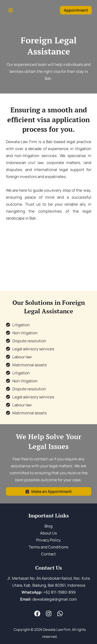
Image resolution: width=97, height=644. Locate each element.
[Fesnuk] (37, 614)
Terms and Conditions (48, 547)
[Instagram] (49, 614)
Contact (48, 554)
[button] (76, 10)
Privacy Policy (48, 540)
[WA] (60, 614)
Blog (48, 526)
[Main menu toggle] (11, 10)
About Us (48, 533)
